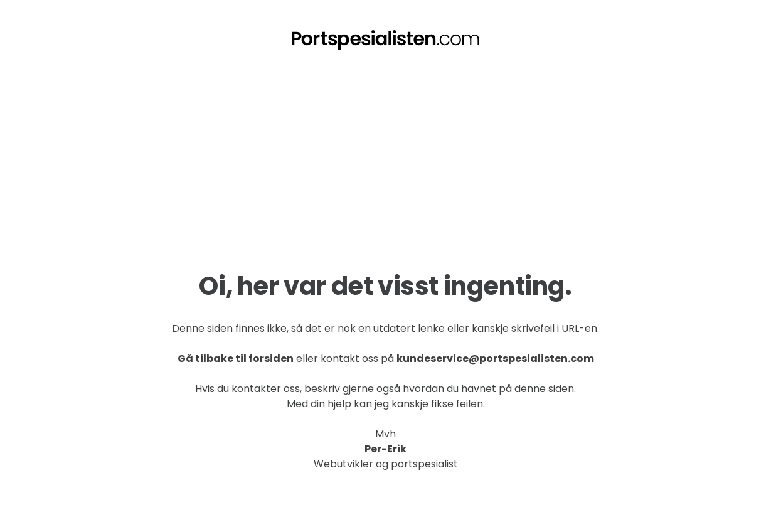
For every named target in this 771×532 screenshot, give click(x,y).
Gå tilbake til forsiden (236, 359)
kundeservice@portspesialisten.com (495, 359)
